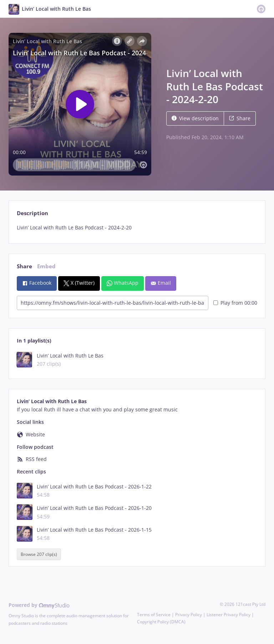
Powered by (39, 605)
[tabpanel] (137, 228)
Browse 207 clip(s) (39, 554)
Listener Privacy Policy (229, 615)
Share (240, 118)
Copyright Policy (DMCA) (161, 622)
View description (195, 118)
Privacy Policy (189, 615)
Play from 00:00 (235, 303)
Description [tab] (32, 213)
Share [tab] (24, 266)
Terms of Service (154, 615)
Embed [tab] (46, 266)
